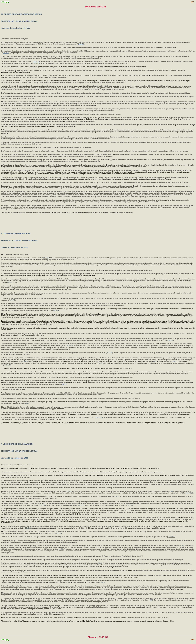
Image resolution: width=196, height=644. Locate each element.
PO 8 (174, 361)
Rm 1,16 (42, 505)
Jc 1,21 (81, 505)
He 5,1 (13, 300)
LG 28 (181, 546)
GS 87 (27, 404)
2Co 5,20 (170, 340)
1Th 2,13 (130, 505)
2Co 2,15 (70, 346)
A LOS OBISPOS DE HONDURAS (16, 233)
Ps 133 (46, 258)
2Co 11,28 (99, 418)
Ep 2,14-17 (171, 537)
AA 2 (151, 600)
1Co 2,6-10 (189, 493)
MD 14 (64, 384)
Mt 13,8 (56, 311)
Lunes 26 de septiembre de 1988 (15, 28)
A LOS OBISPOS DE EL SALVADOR (17, 444)
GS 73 (59, 533)
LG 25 (69, 491)
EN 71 (103, 582)
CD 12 (9, 282)
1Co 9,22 (25, 361)
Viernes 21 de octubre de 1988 (14, 458)
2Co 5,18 (28, 528)
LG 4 (109, 526)
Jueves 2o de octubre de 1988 (14, 247)
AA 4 (172, 491)
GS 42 (8, 365)
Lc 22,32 (6, 53)
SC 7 (117, 497)
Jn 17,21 (36, 62)
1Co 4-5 (81, 44)
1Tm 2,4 (100, 363)
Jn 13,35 (109, 353)
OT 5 (100, 563)
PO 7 (155, 361)
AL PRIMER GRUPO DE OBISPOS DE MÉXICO (21, 14)
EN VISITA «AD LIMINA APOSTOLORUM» (19, 21)
